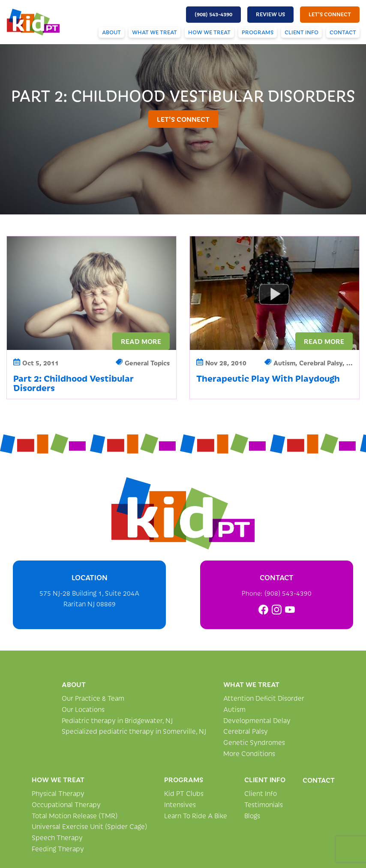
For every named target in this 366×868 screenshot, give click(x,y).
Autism (234, 709)
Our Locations (83, 709)
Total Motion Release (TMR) (75, 815)
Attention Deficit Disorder (264, 698)
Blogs (252, 815)
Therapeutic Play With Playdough (268, 378)
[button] (213, 15)
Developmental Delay (257, 720)
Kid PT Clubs (184, 793)
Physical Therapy (58, 793)
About (111, 32)
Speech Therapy (57, 837)
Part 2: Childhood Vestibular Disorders (73, 383)
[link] (263, 610)
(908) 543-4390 (288, 593)
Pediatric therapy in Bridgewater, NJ (117, 720)
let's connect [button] (330, 14)
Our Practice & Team (93, 698)
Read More (141, 341)
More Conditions (249, 753)
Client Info (301, 32)
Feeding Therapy (58, 848)
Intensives (180, 804)
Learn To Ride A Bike (196, 815)
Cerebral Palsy (246, 731)
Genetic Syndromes (254, 742)
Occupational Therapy (66, 804)
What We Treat (154, 32)
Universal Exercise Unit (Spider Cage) (89, 826)
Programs (258, 32)
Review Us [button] (270, 14)
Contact (343, 32)
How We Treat (209, 32)
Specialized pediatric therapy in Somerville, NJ (134, 731)
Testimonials (264, 804)
